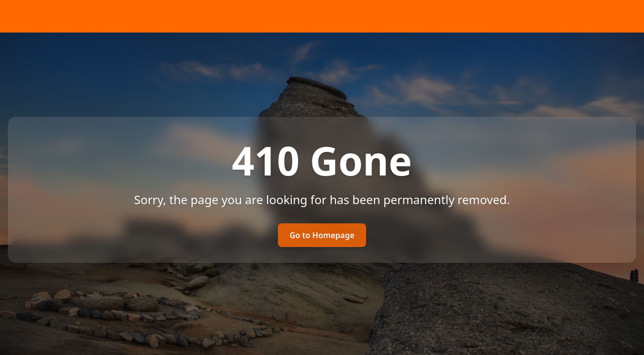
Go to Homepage (322, 235)
